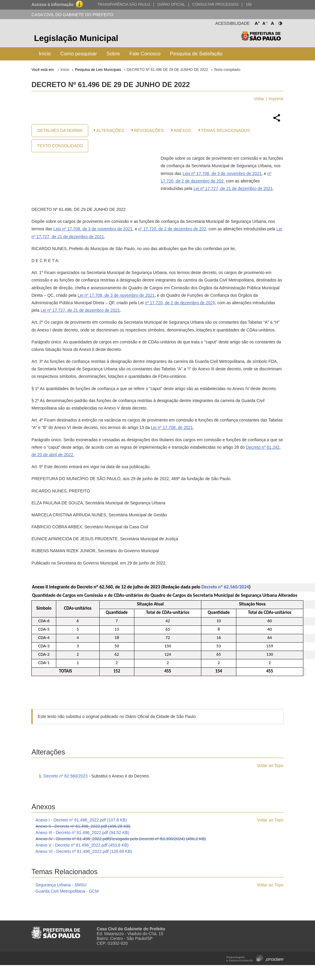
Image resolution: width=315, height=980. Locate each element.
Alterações (110, 130)
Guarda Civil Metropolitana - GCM (67, 891)
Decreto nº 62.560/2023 (66, 776)
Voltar (259, 99)
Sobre (113, 54)
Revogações (149, 130)
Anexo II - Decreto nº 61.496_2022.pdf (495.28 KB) (83, 826)
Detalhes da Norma (60, 130)
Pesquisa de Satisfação (196, 54)
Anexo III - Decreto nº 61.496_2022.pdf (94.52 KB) (82, 833)
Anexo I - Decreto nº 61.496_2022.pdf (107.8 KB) (81, 820)
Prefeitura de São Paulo (261, 39)
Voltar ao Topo (270, 766)
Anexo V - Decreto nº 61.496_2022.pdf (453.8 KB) (82, 845)
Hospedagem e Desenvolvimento (255, 958)
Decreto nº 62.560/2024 (225, 587)
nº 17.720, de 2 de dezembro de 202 (172, 229)
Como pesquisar (79, 54)
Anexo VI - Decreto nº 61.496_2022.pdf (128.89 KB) (84, 851)
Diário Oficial (171, 4)
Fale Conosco (145, 54)
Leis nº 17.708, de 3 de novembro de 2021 (222, 174)
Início (45, 54)
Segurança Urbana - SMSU (61, 885)
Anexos (182, 130)
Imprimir (276, 99)
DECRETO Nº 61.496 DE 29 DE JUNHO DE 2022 (168, 70)
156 (249, 4)
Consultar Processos (216, 4)
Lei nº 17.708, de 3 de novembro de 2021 (116, 295)
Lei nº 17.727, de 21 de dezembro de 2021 (233, 188)
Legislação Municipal (76, 38)
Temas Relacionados (225, 130)
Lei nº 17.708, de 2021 (172, 427)
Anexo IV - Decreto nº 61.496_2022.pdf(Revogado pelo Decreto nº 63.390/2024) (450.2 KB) (121, 839)
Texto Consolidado (60, 146)
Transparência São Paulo (124, 4)
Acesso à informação (52, 4)
